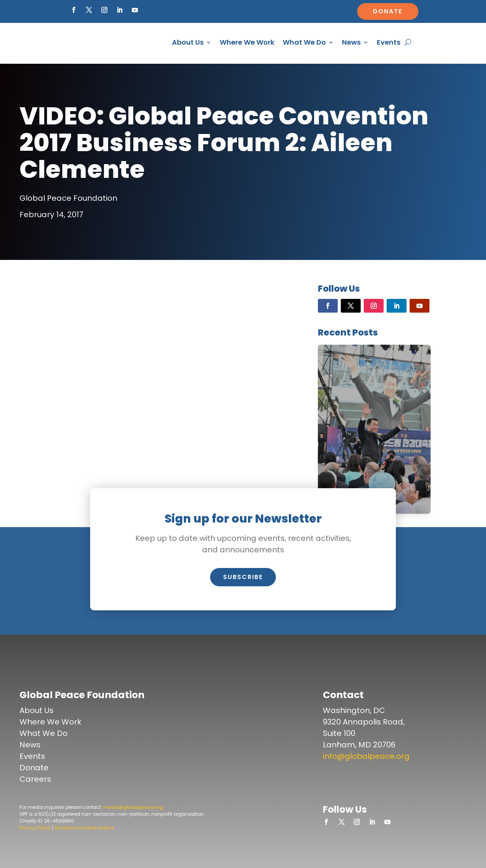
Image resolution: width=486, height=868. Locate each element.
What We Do (304, 42)
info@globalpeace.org (366, 756)
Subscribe (243, 577)
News (351, 42)
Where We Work (247, 42)
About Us (188, 42)
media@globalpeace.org (133, 807)
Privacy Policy (35, 828)
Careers (35, 779)
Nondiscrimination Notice (84, 828)
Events (389, 42)
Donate (388, 11)
